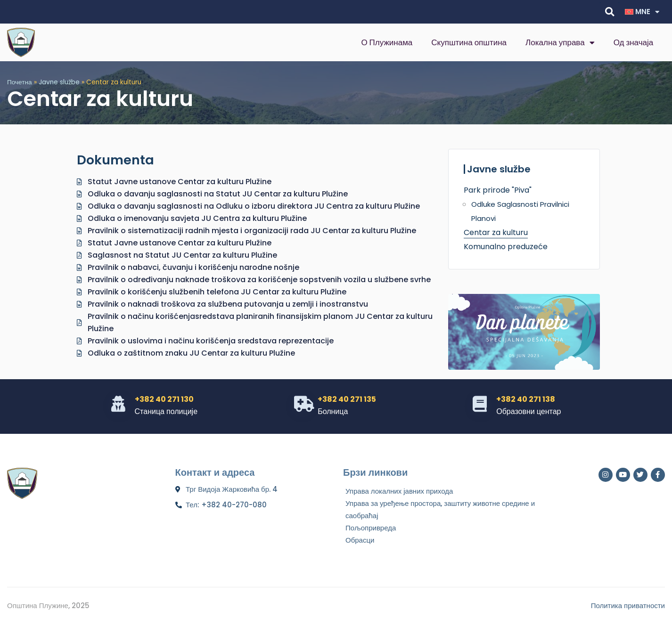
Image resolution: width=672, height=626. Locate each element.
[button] (610, 12)
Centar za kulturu (496, 232)
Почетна (20, 82)
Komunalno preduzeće (506, 247)
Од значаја (634, 42)
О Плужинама (387, 42)
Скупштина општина (469, 42)
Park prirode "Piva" (498, 190)
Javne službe (59, 82)
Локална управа (560, 43)
